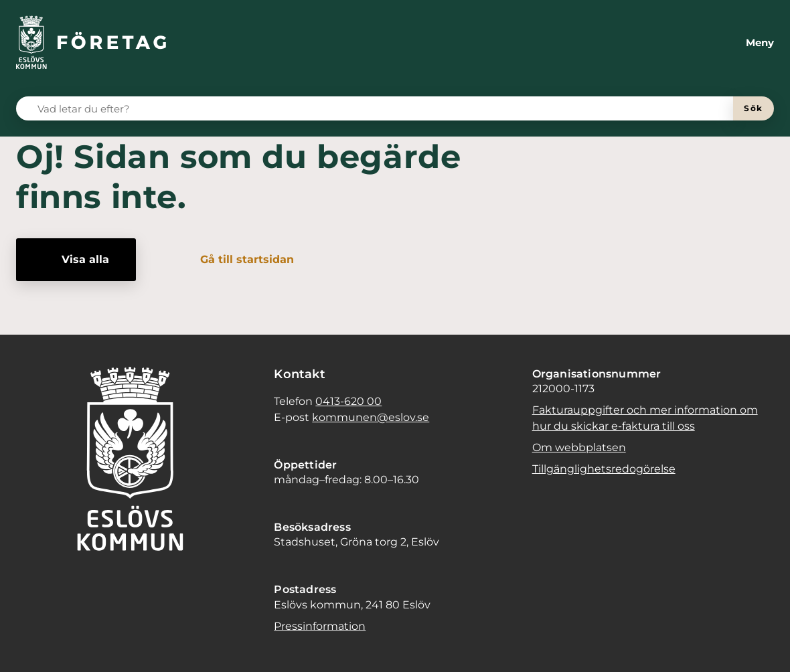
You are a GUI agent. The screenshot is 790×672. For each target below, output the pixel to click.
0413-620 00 (348, 401)
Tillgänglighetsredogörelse (604, 469)
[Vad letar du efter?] (383, 108)
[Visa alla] (76, 260)
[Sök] (754, 108)
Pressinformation (320, 626)
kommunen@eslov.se (371, 417)
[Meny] (749, 43)
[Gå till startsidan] (238, 260)
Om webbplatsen (579, 447)
